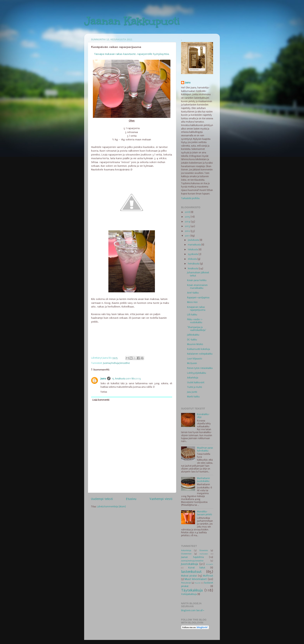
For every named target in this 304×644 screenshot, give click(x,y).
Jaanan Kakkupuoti (132, 21)
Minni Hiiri (192, 302)
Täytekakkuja (192, 590)
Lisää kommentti (101, 400)
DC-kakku (192, 340)
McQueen (192, 363)
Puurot (198, 583)
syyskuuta (193, 254)
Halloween (204, 554)
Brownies (204, 550)
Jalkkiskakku (193, 335)
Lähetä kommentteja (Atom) (111, 507)
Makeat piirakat (189, 576)
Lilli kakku (192, 315)
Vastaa (104, 392)
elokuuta (193, 259)
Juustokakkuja (190, 564)
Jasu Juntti (192, 392)
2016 (188, 212)
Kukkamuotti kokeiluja (199, 349)
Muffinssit (208, 576)
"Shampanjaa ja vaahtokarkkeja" (197, 329)
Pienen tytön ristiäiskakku (200, 368)
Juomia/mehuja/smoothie (116, 363)
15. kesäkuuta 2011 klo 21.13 (126, 379)
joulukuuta (194, 240)
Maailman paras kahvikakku (205, 449)
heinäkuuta (194, 264)
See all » (200, 610)
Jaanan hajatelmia (192, 557)
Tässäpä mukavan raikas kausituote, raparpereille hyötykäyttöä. (132, 54)
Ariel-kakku (193, 293)
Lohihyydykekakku (197, 373)
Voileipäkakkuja (189, 594)
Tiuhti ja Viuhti (195, 387)
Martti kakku (193, 397)
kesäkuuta (193, 268)
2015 (188, 217)
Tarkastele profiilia (190, 198)
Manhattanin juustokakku (203, 480)
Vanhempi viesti (161, 499)
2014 (188, 222)
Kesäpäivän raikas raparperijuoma (196, 309)
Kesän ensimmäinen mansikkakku (197, 287)
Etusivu (131, 499)
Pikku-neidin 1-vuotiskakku (195, 321)
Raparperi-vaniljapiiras (198, 298)
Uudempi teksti (102, 499)
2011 (188, 236)
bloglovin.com (188, 610)
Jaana (103, 379)
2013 (188, 226)
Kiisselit (210, 564)
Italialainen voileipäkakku (200, 354)
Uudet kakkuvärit (196, 382)
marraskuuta (195, 245)
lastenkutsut (191, 572)
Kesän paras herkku (197, 280)
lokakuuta (193, 249)
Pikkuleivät (186, 583)
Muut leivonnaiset (196, 579)
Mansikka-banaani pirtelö (204, 513)
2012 (188, 231)
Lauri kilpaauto (195, 359)
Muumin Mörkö (195, 344)
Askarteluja (193, 378)
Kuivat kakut (197, 568)
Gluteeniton (186, 554)
